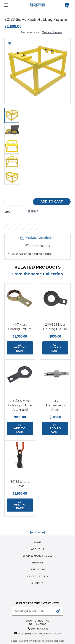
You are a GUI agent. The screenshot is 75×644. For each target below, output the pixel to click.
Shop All (38, 563)
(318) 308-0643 (39, 629)
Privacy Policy (37, 576)
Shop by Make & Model (37, 556)
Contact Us (37, 569)
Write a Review (52, 32)
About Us (37, 549)
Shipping (37, 583)
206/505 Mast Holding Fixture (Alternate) (20, 405)
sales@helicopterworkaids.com (39, 634)
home (38, 542)
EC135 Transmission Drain (55, 405)
